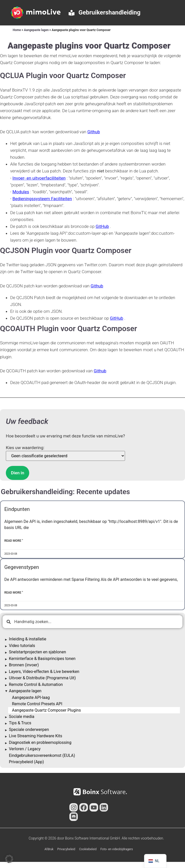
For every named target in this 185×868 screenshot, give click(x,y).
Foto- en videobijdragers (117, 849)
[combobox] (92, 622)
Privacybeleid (66, 849)
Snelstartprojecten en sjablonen (37, 652)
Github (94, 132)
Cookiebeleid (88, 849)
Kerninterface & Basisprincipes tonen (42, 659)
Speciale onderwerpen (29, 730)
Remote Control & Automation (36, 685)
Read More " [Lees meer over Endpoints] (14, 541)
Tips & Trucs (20, 723)
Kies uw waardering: (25, 448)
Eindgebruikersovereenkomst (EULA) (42, 755)
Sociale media (22, 717)
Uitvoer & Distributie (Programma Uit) (42, 678)
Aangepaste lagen (36, 30)
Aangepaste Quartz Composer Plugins (46, 710)
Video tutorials (22, 646)
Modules (21, 192)
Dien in (18, 473)
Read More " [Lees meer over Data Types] (14, 593)
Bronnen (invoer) (24, 665)
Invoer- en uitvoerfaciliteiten (39, 178)
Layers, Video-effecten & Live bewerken (44, 672)
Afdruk (49, 849)
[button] (9, 859)
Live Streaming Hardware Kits (36, 736)
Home (17, 30)
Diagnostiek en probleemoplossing (40, 742)
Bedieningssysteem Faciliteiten (42, 199)
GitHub (102, 226)
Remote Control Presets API (37, 704)
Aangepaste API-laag (31, 697)
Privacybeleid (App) (26, 762)
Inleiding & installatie (28, 639)
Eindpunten (17, 509)
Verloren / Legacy (25, 749)
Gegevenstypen (22, 567)
